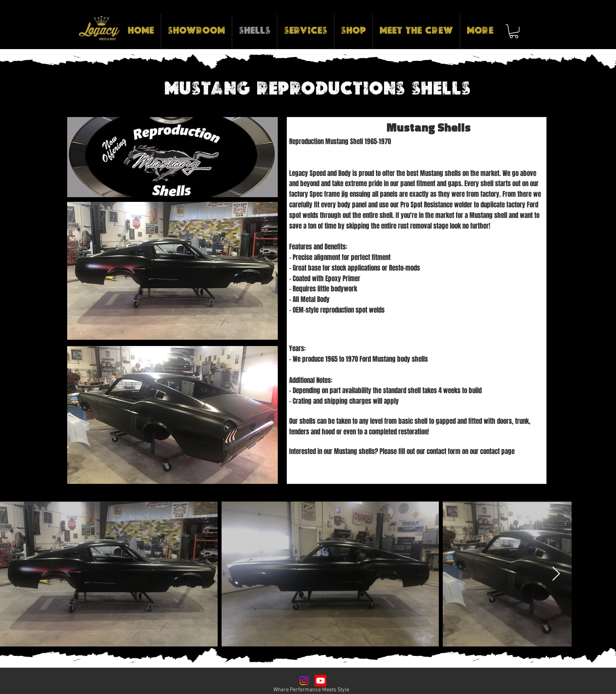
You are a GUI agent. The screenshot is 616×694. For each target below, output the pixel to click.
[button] (514, 31)
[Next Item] (556, 574)
